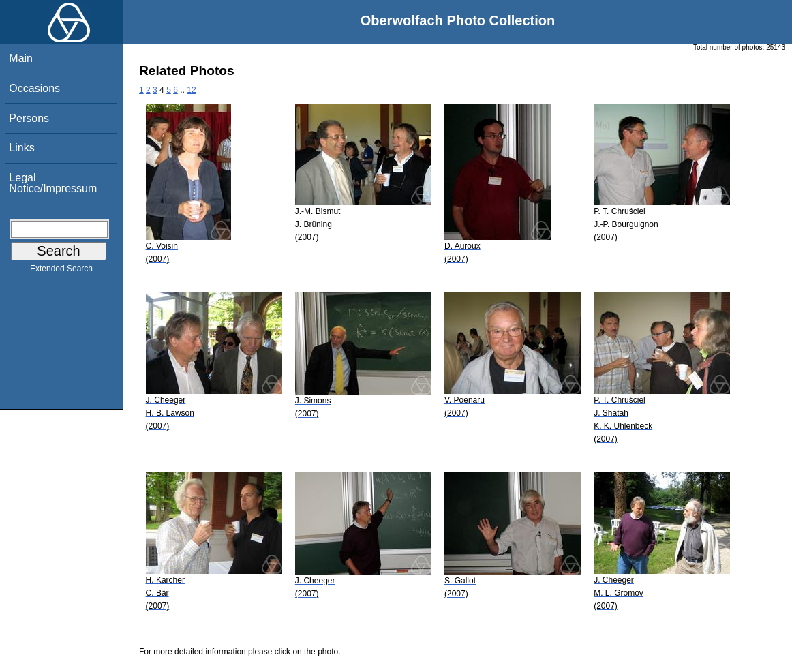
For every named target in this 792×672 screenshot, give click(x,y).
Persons (29, 118)
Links (21, 148)
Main (21, 58)
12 (191, 90)
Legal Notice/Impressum (53, 183)
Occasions (34, 88)
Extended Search (61, 271)
